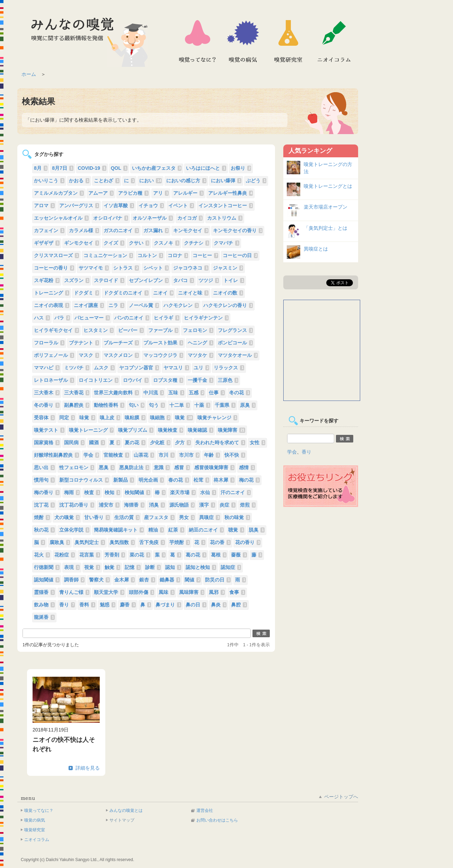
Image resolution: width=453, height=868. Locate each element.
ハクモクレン (181, 305)
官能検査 (116, 455)
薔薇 (239, 555)
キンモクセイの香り (238, 230)
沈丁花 (44, 505)
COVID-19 (92, 168)
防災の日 (218, 580)
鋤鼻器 (170, 580)
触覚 (113, 567)
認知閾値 (47, 580)
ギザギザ (47, 243)
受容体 (44, 418)
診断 (153, 567)
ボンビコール (236, 343)
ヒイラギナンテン (206, 318)
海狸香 (134, 505)
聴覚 (236, 530)
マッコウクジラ (163, 355)
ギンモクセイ (82, 243)
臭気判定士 (90, 542)
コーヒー (205, 255)
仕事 (217, 393)
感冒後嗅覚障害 (214, 467)
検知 (113, 492)
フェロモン (198, 330)
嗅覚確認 (201, 430)
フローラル (49, 343)
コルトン (150, 255)
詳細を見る (88, 768)
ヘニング (201, 343)
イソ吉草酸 (119, 205)
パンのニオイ (132, 318)
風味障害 (192, 592)
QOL (119, 168)
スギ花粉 (47, 280)
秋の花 (44, 530)
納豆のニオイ (206, 530)
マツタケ (201, 355)
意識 (162, 467)
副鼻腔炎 (77, 405)
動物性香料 (109, 405)
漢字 (207, 505)
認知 (173, 567)
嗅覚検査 (171, 430)
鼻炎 (219, 605)
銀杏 (147, 580)
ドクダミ (87, 293)
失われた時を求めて (220, 442)
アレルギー (188, 193)
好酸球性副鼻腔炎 (56, 455)
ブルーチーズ (121, 343)
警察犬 (99, 580)
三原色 (228, 380)
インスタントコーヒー (226, 205)
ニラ (116, 305)
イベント (181, 205)
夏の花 (135, 442)
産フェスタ (159, 517)
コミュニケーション (108, 255)
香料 (87, 605)
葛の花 (196, 555)
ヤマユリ (176, 368)
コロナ (178, 255)
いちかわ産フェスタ (157, 168)
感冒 (182, 467)
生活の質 (127, 517)
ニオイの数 (228, 293)
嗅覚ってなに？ (197, 41)
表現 (72, 567)
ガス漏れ (156, 230)
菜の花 (140, 555)
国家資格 (47, 442)
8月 (41, 168)
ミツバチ (77, 368)
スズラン (77, 280)
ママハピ (47, 368)
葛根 (219, 555)
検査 (92, 492)
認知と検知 (201, 567)
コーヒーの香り (54, 268)
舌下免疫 (152, 542)
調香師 (74, 580)
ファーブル (163, 330)
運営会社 (205, 810)
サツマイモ (94, 268)
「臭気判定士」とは (326, 228)
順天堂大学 (109, 592)
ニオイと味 (193, 293)
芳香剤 (115, 555)
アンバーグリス (79, 205)
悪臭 (107, 467)
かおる (79, 181)
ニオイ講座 (89, 305)
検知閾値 (137, 492)
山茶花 (144, 455)
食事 (237, 592)
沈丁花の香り (77, 505)
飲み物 (44, 605)
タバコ (184, 280)
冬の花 (240, 393)
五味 (176, 393)
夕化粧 (160, 442)
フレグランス (236, 330)
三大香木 (47, 393)
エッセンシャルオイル (61, 218)
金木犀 (125, 580)
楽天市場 (183, 492)
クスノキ (167, 243)
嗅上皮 (110, 418)
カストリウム (225, 218)
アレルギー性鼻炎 (231, 193)
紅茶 (176, 530)
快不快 (235, 455)
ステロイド (109, 280)
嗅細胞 (160, 418)
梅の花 (249, 480)
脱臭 (257, 530)
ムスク (104, 368)
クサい (139, 243)
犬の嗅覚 (67, 517)
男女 (187, 517)
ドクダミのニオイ (126, 293)
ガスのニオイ (121, 230)
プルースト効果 (163, 343)
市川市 (189, 455)
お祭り (241, 168)
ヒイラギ (167, 318)
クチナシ (197, 243)
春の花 (179, 480)
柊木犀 (224, 480)
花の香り (248, 542)
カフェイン (49, 230)
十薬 (202, 405)
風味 (167, 592)
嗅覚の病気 (243, 41)
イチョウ (151, 205)
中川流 (154, 393)
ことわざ (107, 181)
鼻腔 (239, 605)
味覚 (87, 418)
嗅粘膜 (135, 418)
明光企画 (151, 480)
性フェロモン (77, 467)
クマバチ (226, 243)
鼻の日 (196, 605)
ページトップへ (341, 797)
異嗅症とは (316, 249)
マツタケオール (238, 355)
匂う (157, 405)
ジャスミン (228, 268)
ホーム (29, 74)
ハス (42, 318)
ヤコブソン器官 (139, 368)
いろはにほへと (206, 168)
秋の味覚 (237, 517)
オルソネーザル (153, 218)
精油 (156, 530)
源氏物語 (182, 505)
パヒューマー (92, 318)
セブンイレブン (149, 280)
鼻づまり (168, 605)
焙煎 (248, 505)
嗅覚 (184, 418)
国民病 (74, 442)
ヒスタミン (99, 330)
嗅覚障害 (232, 430)
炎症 (228, 505)
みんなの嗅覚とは (126, 810)
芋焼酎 (180, 542)
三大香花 (77, 393)
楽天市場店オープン (326, 207)
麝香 (128, 605)
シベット (156, 268)
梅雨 (72, 492)
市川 (167, 455)
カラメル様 (84, 230)
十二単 (180, 405)
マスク (89, 355)
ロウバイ (136, 380)
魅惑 (108, 605)
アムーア (101, 193)
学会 (91, 455)
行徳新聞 (47, 567)
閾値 (193, 580)
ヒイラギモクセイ (56, 330)
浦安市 (109, 505)
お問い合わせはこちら (217, 820)
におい (150, 181)
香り (67, 605)
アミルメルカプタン (59, 193)
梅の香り (47, 492)
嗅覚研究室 (288, 41)
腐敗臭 (60, 542)
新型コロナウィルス (84, 480)
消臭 (157, 505)
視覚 (92, 567)
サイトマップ (122, 820)
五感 (197, 393)
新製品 (124, 480)
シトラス (126, 268)
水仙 (208, 492)
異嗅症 (210, 517)
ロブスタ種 (168, 380)
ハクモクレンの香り (228, 305)
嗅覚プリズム (136, 430)
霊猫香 (44, 592)
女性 (258, 442)
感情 (247, 467)
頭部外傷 (142, 592)
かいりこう (49, 181)
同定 (67, 418)
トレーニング (52, 293)
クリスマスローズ (56, 255)
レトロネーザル (54, 380)
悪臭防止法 (134, 467)
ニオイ (163, 293)
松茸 (202, 480)
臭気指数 (122, 542)
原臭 (248, 405)
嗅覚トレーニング (91, 430)
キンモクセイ (191, 230)
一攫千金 (201, 380)
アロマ (44, 205)
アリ (161, 193)
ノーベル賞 (144, 305)
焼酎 (42, 517)
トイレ (234, 280)
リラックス (229, 368)
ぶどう (256, 181)
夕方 (183, 442)
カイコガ (190, 218)
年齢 (212, 455)
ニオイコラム (334, 41)
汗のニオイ (236, 492)
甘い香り (97, 517)
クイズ (114, 243)
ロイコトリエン (99, 380)
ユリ (202, 368)
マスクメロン (121, 355)
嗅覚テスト (49, 430)
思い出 (44, 467)
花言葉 (90, 555)
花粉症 (65, 555)
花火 (42, 555)
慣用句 (44, 480)
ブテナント (84, 343)
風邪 (217, 592)
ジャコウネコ (191, 268)
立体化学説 (74, 530)
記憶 (133, 567)
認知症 (231, 567)
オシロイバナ (111, 218)
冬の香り (47, 405)
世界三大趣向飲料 (116, 393)
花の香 (220, 542)
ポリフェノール (54, 355)
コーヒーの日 (240, 255)
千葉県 (225, 405)
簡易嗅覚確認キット (119, 530)
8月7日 (63, 168)
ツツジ (209, 280)
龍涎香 (44, 617)
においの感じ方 (186, 181)
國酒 (97, 442)
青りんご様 (74, 592)
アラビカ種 (133, 193)
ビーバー (131, 330)
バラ (62, 318)
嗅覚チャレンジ (217, 418)
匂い (137, 405)
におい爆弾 (226, 181)
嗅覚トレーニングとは (328, 186)
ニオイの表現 (52, 305)
